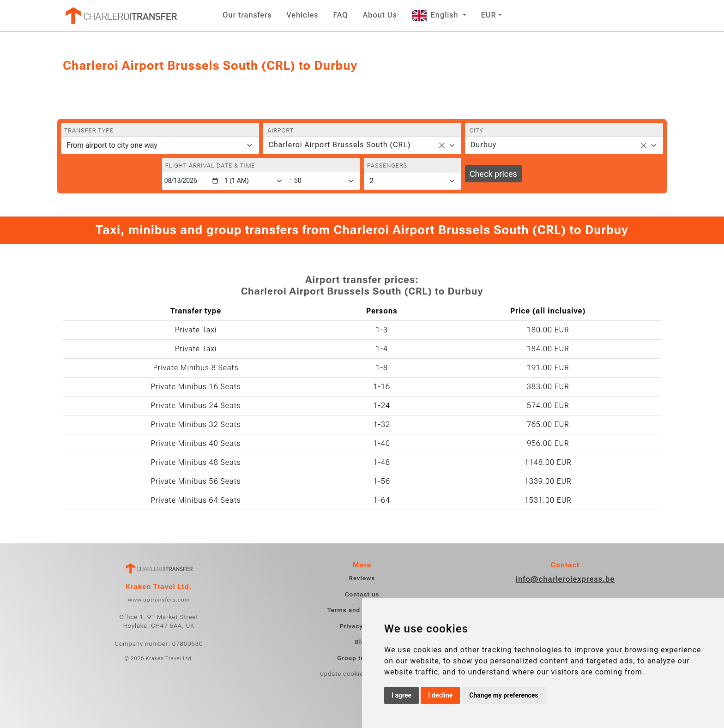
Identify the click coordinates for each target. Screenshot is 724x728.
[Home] (121, 16)
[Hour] (255, 181)
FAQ (340, 15)
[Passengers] (413, 181)
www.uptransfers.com (159, 600)
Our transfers (247, 15)
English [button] (436, 15)
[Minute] (326, 181)
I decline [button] (440, 695)
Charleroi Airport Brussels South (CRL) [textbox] (339, 145)
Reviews (362, 578)
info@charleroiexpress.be (565, 579)
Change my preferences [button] (504, 695)
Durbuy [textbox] (483, 145)
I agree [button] (401, 695)
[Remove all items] (442, 145)
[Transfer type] (160, 145)
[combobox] (362, 145)
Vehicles (303, 15)
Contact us (362, 594)
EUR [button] (489, 15)
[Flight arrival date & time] (192, 181)
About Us (380, 15)
